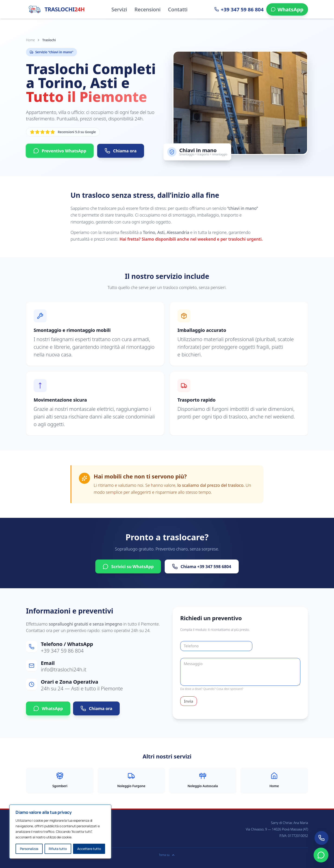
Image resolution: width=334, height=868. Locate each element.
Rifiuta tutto (58, 849)
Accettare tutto (89, 849)
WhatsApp (48, 708)
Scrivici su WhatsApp (128, 566)
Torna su (167, 855)
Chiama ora (120, 151)
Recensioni (148, 9)
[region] (60, 832)
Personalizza (29, 849)
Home (30, 40)
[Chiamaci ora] (321, 838)
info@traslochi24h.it (64, 669)
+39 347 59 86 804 (62, 651)
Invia (189, 701)
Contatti (178, 9)
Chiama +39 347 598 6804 (202, 566)
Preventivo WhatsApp (60, 151)
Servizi (119, 9)
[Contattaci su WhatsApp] (321, 855)
